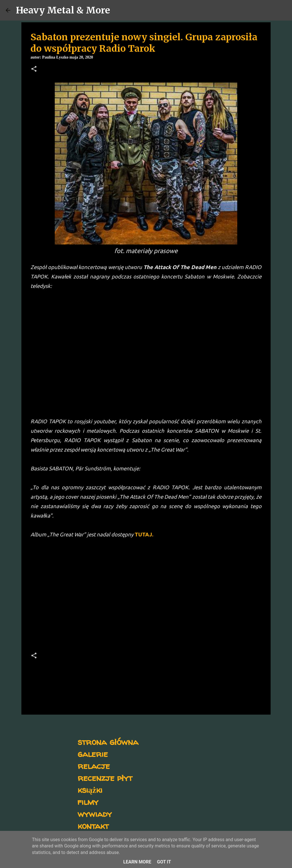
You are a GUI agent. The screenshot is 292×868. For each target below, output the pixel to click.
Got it (164, 862)
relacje (94, 766)
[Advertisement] (146, 597)
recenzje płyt (105, 778)
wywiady (95, 814)
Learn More (137, 862)
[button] (34, 69)
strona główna (108, 742)
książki (90, 790)
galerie (93, 754)
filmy (88, 802)
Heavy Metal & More (63, 10)
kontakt (93, 826)
